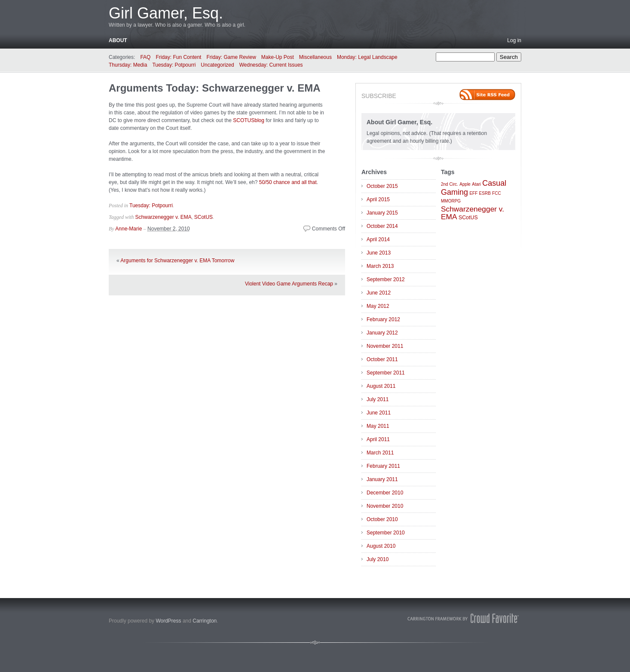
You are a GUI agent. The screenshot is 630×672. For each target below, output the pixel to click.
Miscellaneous (315, 57)
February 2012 (383, 319)
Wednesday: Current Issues (271, 65)
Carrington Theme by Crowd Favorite (463, 618)
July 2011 (378, 399)
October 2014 (382, 226)
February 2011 (383, 466)
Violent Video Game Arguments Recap (289, 284)
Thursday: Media (128, 65)
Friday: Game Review (231, 57)
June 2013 (379, 253)
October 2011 (382, 359)
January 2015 (382, 213)
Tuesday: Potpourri (174, 65)
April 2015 (378, 199)
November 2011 (385, 346)
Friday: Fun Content (178, 57)
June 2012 (379, 293)
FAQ (145, 57)
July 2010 (378, 559)
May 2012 (378, 306)
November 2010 (385, 506)
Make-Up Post (278, 57)
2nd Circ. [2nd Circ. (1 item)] (450, 184)
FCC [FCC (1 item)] (497, 193)
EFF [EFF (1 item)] (473, 193)
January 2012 (382, 333)
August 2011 (381, 386)
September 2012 (386, 279)
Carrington (205, 621)
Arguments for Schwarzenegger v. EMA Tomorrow (177, 261)
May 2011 (378, 426)
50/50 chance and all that (288, 182)
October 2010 (382, 519)
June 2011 (379, 413)
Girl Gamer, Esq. (166, 13)
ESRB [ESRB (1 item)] (485, 193)
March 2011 (380, 453)
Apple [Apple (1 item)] (465, 184)
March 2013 (380, 266)
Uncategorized (217, 65)
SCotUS (203, 217)
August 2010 (381, 546)
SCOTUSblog (249, 120)
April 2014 (378, 239)
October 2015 (382, 186)
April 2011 (378, 439)
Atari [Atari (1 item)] (476, 184)
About (118, 40)
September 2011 (386, 373)
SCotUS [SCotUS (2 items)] (468, 218)
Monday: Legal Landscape (367, 57)
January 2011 (382, 479)
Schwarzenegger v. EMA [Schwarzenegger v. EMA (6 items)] (472, 213)
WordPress (168, 621)
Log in (514, 40)
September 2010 (386, 533)
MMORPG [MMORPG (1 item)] (451, 201)
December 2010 (385, 493)
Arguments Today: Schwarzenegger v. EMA (215, 88)
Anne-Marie (128, 229)
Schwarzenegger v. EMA (164, 217)
